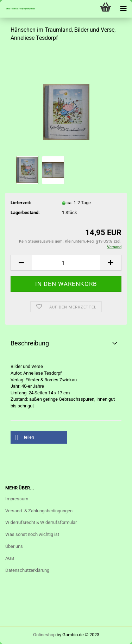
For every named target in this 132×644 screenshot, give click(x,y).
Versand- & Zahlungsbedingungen (39, 511)
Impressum (17, 499)
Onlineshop (44, 635)
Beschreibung (30, 343)
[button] (39, 437)
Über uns (14, 546)
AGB (10, 558)
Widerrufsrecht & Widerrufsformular (41, 522)
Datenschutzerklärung (27, 570)
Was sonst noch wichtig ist (32, 534)
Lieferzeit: (21, 203)
